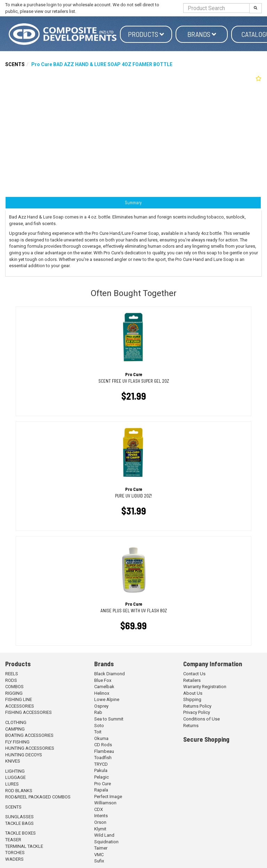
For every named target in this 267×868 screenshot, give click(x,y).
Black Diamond (110, 674)
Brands (202, 34)
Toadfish (103, 758)
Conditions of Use (201, 719)
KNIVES (13, 761)
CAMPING (15, 729)
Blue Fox (103, 680)
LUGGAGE (15, 777)
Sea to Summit (109, 719)
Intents (101, 816)
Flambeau (104, 751)
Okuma (101, 738)
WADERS (14, 859)
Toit (98, 732)
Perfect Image (108, 797)
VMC (99, 855)
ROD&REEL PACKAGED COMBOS (38, 797)
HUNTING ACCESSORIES (30, 748)
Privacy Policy (197, 712)
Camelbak (104, 687)
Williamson (105, 803)
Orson (100, 822)
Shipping (192, 699)
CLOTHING (16, 722)
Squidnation (106, 842)
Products (146, 34)
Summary (133, 202)
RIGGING (14, 693)
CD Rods (103, 745)
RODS (11, 680)
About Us (193, 693)
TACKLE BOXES (21, 833)
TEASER (13, 840)
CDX (99, 809)
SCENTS (15, 64)
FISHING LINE (19, 699)
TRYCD (101, 764)
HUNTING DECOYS (24, 755)
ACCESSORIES (20, 706)
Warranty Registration (205, 687)
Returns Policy (197, 706)
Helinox (102, 693)
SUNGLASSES (19, 817)
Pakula (101, 770)
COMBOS (14, 687)
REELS (12, 674)
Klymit (100, 829)
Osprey (101, 706)
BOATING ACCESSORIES (29, 735)
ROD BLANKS (19, 791)
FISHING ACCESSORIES (29, 712)
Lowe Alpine (107, 699)
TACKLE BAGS (19, 823)
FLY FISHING (17, 742)
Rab (98, 712)
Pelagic (102, 777)
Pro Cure (103, 784)
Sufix (99, 861)
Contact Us (194, 674)
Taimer (101, 848)
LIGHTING (15, 771)
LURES (12, 784)
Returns (191, 726)
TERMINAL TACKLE (24, 846)
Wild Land (104, 835)
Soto (99, 726)
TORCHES (15, 853)
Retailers (192, 680)
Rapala (101, 790)
